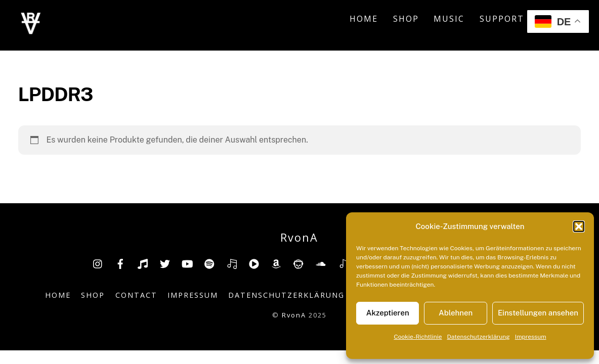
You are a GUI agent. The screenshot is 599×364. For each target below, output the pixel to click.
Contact (136, 295)
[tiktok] (143, 263)
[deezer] (232, 263)
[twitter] (165, 263)
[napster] (298, 263)
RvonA (294, 315)
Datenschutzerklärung (479, 337)
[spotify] (209, 263)
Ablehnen (456, 313)
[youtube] (187, 263)
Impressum (531, 337)
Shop (406, 19)
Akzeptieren (388, 313)
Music (449, 19)
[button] (579, 226)
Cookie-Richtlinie (418, 337)
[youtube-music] (254, 263)
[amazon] (276, 263)
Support (502, 19)
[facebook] (120, 263)
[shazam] (343, 263)
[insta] (98, 263)
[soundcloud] (321, 263)
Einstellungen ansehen (538, 313)
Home (364, 19)
